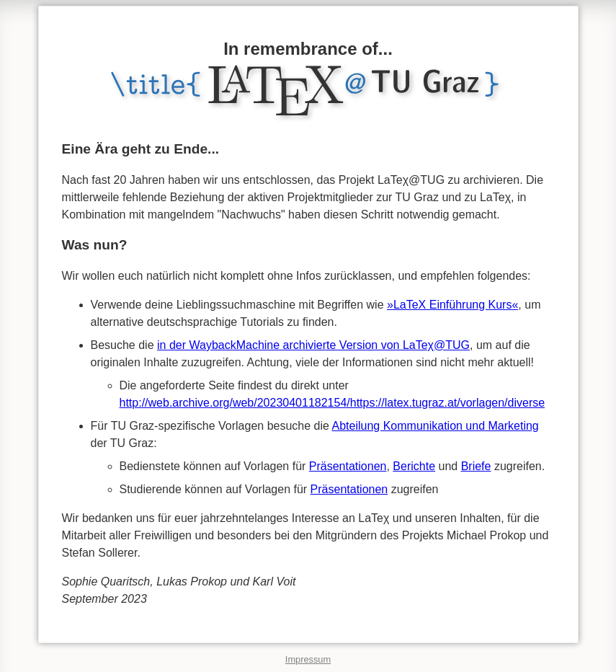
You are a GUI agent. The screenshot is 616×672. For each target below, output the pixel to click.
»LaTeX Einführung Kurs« (452, 305)
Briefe (476, 466)
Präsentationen (348, 466)
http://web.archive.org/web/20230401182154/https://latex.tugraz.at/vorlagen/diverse (332, 403)
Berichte (414, 466)
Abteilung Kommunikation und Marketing (435, 426)
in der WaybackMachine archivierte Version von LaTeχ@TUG (313, 345)
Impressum (308, 659)
